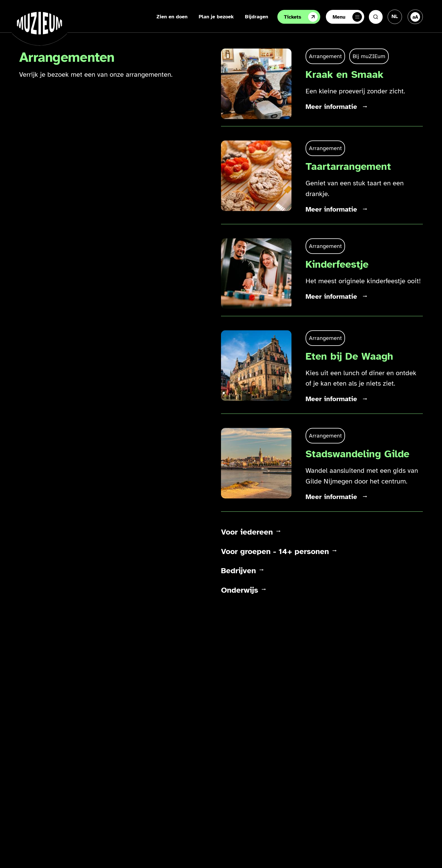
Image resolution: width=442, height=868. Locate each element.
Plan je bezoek (216, 17)
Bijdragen (257, 17)
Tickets (301, 17)
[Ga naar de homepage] (39, 23)
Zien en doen (172, 17)
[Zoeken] (376, 17)
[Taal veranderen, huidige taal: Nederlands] (395, 16)
